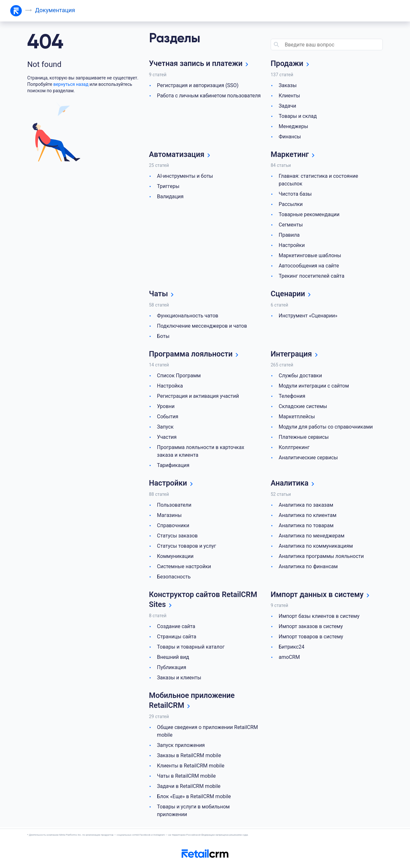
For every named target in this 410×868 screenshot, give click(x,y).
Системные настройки (184, 567)
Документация (55, 10)
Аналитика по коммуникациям (316, 547)
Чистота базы (295, 194)
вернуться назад (71, 84)
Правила (289, 235)
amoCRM (289, 658)
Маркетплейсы (297, 417)
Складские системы (303, 407)
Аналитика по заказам (306, 506)
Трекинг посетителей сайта (312, 276)
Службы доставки (300, 376)
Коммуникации (175, 557)
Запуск (165, 427)
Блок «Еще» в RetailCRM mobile (194, 798)
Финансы (290, 137)
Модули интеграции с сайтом (314, 386)
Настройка (170, 386)
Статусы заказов (177, 536)
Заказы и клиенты (179, 679)
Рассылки (291, 205)
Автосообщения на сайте (309, 266)
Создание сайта (176, 627)
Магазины (169, 516)
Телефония (292, 397)
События (168, 417)
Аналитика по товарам (306, 526)
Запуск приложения (181, 746)
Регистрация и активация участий (198, 397)
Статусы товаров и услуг (187, 547)
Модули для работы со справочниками (326, 427)
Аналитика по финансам (308, 567)
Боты (163, 336)
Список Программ (179, 376)
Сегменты (291, 225)
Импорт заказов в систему (311, 627)
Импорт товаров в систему (311, 638)
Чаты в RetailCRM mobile (186, 777)
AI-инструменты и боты (185, 176)
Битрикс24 (291, 648)
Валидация (170, 197)
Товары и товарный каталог (191, 648)
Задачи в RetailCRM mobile (189, 787)
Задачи (287, 106)
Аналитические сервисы (308, 458)
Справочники (173, 526)
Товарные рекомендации (309, 215)
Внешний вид (173, 658)
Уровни (166, 407)
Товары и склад (298, 116)
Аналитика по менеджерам (312, 536)
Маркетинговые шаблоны (310, 256)
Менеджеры (293, 126)
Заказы (288, 85)
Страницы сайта (177, 638)
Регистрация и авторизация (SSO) (198, 85)
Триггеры (168, 187)
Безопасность (174, 577)
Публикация (172, 668)
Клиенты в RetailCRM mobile (191, 767)
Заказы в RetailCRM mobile (189, 757)
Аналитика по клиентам (307, 516)
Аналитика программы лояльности (321, 557)
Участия (167, 438)
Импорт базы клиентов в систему (319, 617)
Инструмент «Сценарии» (308, 316)
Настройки (292, 246)
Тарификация (173, 466)
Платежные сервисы (304, 438)
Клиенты (289, 96)
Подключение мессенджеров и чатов (202, 326)
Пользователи (174, 506)
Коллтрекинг (294, 448)
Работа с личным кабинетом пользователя (209, 96)
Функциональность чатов (188, 316)
